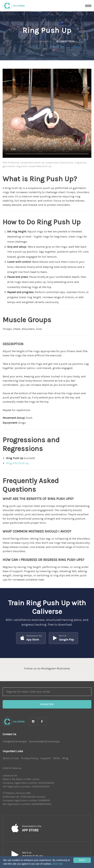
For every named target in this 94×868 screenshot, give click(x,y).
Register (47, 704)
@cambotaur (65, 41)
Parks (57, 758)
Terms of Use (11, 758)
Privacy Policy (30, 758)
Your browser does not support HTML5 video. (47, 113)
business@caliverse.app (44, 741)
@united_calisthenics (35, 41)
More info (57, 864)
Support (46, 758)
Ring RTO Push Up (17, 463)
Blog (65, 758)
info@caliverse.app (15, 741)
